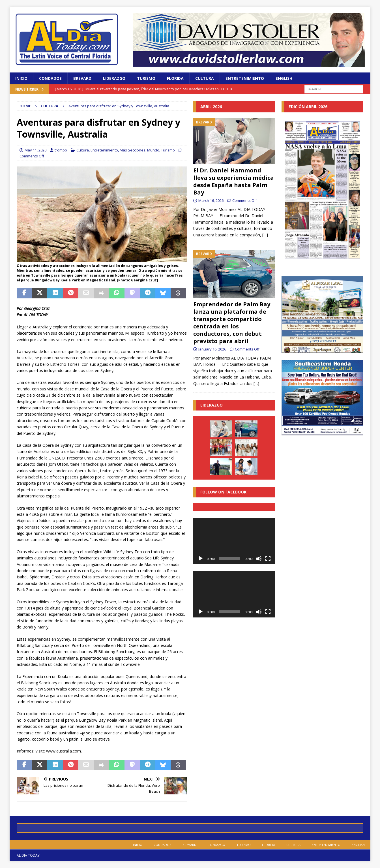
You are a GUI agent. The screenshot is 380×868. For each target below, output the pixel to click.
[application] (234, 541)
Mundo (153, 150)
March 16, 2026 (211, 200)
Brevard (82, 78)
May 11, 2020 (36, 150)
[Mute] (259, 559)
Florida (175, 78)
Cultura (205, 78)
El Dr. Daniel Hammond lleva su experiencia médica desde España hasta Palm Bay (234, 181)
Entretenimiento (245, 78)
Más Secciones (133, 150)
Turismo (146, 78)
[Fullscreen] (268, 559)
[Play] (201, 559)
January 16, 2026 (212, 349)
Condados (50, 78)
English (284, 78)
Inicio (21, 78)
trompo (61, 150)
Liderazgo (114, 78)
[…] (265, 235)
